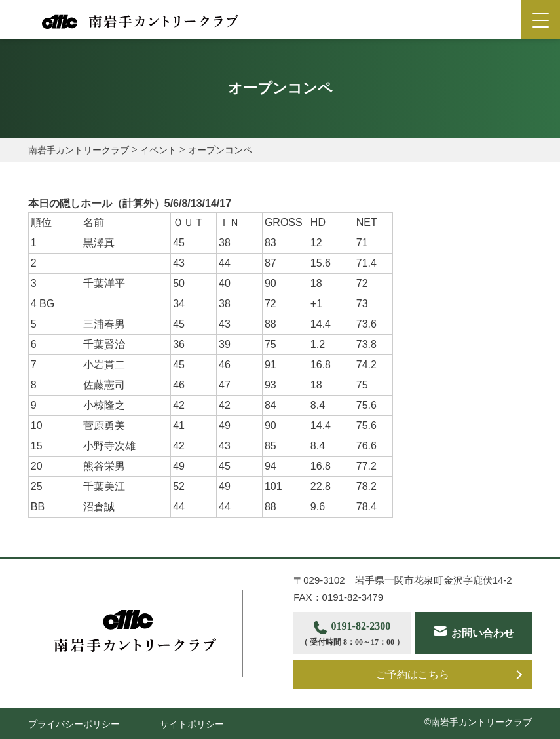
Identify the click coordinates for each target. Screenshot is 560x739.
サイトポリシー (192, 724)
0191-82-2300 (352, 635)
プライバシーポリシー (74, 724)
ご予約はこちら (413, 674)
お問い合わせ (483, 633)
